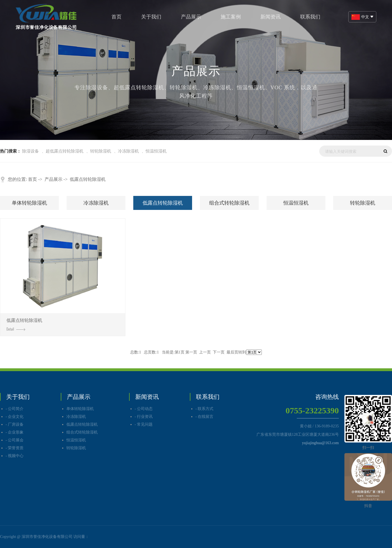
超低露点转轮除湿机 (65, 151)
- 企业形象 (15, 432)
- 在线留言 (204, 417)
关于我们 (151, 17)
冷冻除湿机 (128, 151)
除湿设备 (31, 151)
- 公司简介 (15, 409)
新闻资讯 (270, 17)
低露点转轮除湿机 (88, 179)
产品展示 (191, 17)
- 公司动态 (144, 409)
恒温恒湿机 (156, 151)
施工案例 (231, 17)
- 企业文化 (15, 417)
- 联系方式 (204, 409)
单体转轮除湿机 (29, 203)
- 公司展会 (15, 440)
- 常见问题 (144, 424)
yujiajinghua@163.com (320, 443)
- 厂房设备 (15, 424)
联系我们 (310, 17)
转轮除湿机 (101, 151)
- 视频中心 (15, 456)
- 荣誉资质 (15, 448)
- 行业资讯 (144, 417)
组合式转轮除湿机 (229, 203)
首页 (116, 17)
